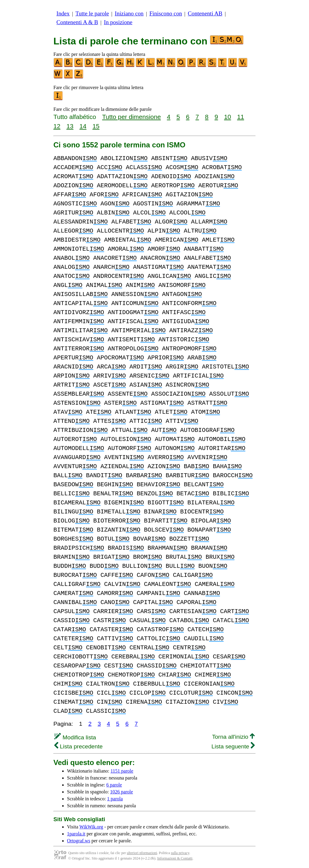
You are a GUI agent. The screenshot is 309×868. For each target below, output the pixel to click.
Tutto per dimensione (131, 117)
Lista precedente (78, 746)
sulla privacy (180, 853)
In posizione (118, 22)
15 (96, 126)
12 (57, 126)
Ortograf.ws (79, 841)
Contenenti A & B (77, 22)
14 (83, 126)
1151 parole (122, 771)
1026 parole (122, 792)
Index (63, 13)
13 (70, 126)
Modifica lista (75, 737)
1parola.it (76, 834)
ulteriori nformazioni (142, 853)
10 (228, 117)
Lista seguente (233, 746)
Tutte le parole (92, 13)
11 (241, 117)
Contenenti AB (205, 13)
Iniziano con (129, 13)
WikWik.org (91, 827)
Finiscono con (166, 13)
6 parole (114, 785)
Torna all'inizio (233, 737)
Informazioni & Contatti (175, 858)
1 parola (115, 799)
